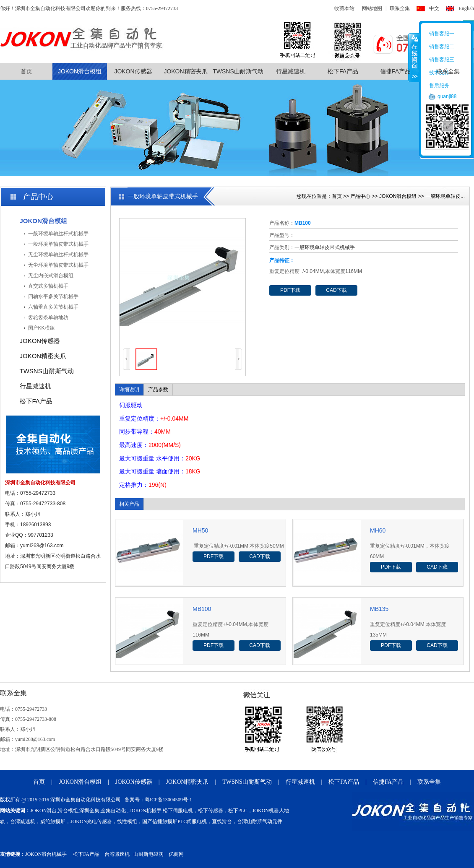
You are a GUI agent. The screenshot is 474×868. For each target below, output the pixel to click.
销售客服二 (442, 47)
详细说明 (129, 390)
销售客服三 (442, 60)
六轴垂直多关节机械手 (53, 307)
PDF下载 (290, 290)
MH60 (378, 530)
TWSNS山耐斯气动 (238, 71)
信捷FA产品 (395, 71)
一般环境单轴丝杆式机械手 (58, 234)
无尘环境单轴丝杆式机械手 (58, 255)
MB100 (202, 609)
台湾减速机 (117, 854)
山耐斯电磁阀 (148, 854)
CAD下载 (336, 290)
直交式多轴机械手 (48, 286)
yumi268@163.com (42, 546)
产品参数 (158, 390)
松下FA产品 (343, 71)
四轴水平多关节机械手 (53, 296)
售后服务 (439, 86)
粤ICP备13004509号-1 (168, 800)
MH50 (200, 530)
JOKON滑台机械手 (46, 854)
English (466, 8)
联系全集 (400, 8)
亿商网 (176, 854)
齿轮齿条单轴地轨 (48, 317)
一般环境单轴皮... (445, 196)
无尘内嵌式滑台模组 (51, 275)
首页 (26, 71)
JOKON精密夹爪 (185, 71)
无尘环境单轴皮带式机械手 (58, 265)
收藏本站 (344, 8)
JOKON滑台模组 (80, 71)
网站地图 (372, 8)
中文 (434, 8)
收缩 (414, 57)
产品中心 (360, 196)
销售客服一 (442, 34)
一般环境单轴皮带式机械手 (58, 244)
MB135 (379, 609)
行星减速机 (291, 71)
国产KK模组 (42, 328)
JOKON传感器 (133, 71)
